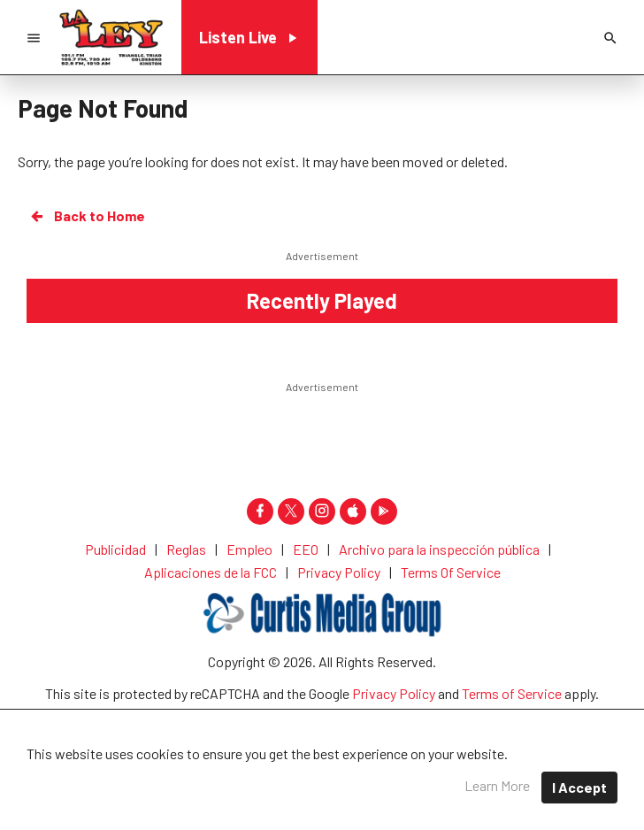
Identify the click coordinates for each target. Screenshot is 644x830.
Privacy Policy (394, 693)
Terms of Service (512, 693)
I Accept (579, 787)
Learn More (497, 785)
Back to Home (87, 216)
